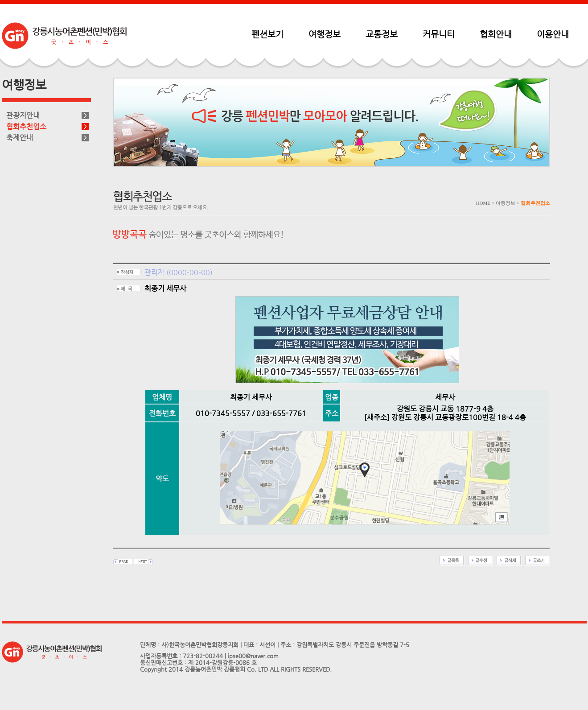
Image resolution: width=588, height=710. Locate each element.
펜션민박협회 (64, 36)
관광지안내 (23, 115)
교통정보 (382, 34)
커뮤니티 (439, 34)
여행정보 (325, 34)
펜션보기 (267, 34)
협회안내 (496, 34)
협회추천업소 (26, 126)
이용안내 (553, 34)
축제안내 (20, 138)
